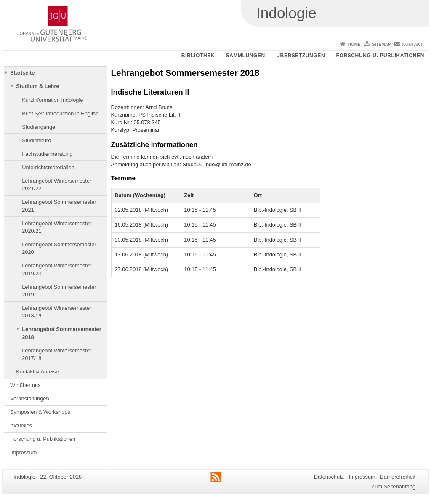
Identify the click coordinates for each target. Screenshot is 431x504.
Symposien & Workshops (40, 412)
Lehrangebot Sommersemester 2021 (59, 206)
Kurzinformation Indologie (52, 100)
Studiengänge (39, 127)
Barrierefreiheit (398, 477)
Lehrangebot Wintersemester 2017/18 (57, 354)
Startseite (22, 73)
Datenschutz (329, 477)
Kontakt (412, 44)
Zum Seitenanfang (393, 487)
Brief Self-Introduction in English (60, 113)
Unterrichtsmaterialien (48, 167)
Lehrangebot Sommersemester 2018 (61, 333)
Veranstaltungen (30, 399)
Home (354, 44)
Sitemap (381, 44)
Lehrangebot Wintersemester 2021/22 (57, 185)
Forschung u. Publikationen (380, 56)
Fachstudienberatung (47, 154)
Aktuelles (21, 425)
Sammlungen (246, 56)
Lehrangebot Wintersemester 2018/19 (57, 312)
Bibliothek (198, 56)
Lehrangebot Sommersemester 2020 (59, 248)
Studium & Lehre (37, 86)
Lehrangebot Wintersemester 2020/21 (57, 227)
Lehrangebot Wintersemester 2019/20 (57, 269)
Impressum (23, 452)
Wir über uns (25, 385)
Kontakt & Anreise (37, 372)
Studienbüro (36, 140)
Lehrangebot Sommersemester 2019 (59, 291)
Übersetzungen (301, 56)
